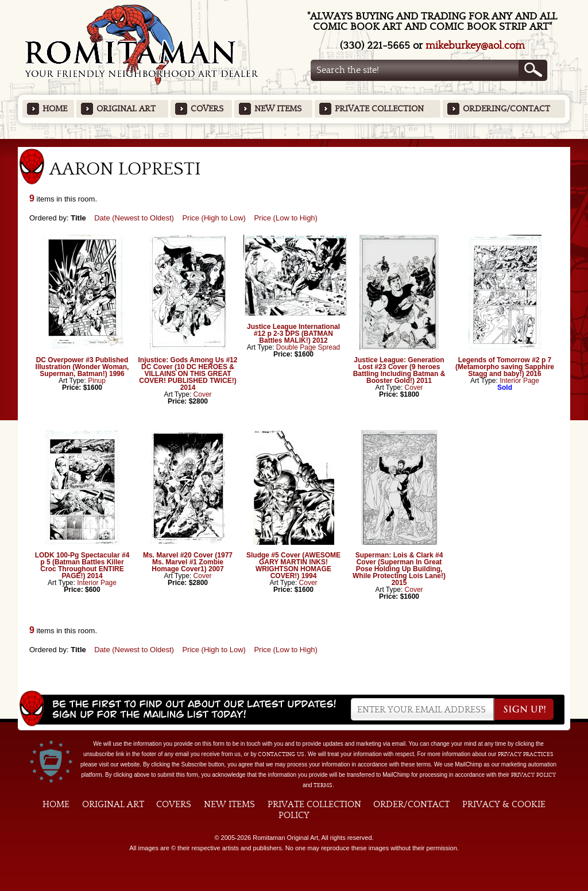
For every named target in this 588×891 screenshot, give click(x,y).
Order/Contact (411, 804)
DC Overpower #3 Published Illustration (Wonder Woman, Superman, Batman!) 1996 (82, 367)
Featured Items (294, 143)
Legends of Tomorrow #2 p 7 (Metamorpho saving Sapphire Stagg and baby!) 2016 (505, 367)
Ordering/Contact (506, 109)
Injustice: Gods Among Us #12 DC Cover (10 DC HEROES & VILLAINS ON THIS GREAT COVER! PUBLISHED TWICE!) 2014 (188, 374)
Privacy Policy (533, 775)
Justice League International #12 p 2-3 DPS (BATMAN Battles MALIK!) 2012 (293, 334)
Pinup (97, 381)
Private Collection (379, 109)
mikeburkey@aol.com (475, 46)
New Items (278, 109)
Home (55, 109)
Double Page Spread (308, 347)
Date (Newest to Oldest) (134, 218)
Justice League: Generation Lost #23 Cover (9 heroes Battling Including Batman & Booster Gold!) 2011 (399, 370)
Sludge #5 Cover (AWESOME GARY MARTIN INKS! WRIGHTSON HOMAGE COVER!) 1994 (293, 565)
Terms (323, 785)
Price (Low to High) (286, 218)
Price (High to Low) (214, 218)
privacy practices (526, 754)
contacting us (281, 754)
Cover (203, 394)
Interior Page (519, 381)
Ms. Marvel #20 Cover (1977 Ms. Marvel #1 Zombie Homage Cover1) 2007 (188, 562)
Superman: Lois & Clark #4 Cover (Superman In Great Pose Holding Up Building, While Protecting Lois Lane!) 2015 (399, 569)
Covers (207, 109)
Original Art (126, 109)
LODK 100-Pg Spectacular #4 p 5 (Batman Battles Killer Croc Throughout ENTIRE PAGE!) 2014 (82, 565)
